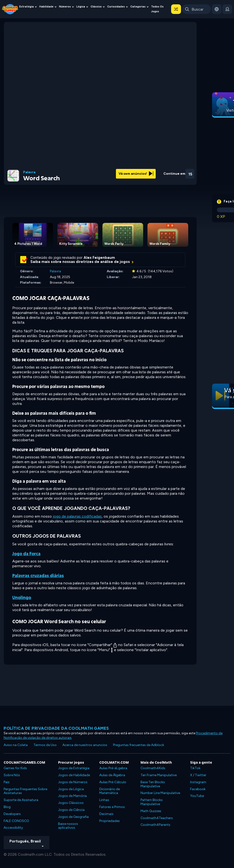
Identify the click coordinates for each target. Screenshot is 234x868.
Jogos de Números (73, 782)
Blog (7, 807)
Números (65, 7)
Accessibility (13, 828)
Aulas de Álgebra (112, 775)
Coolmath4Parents (155, 825)
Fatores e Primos (112, 807)
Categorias (138, 7)
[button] (176, 9)
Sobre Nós (12, 775)
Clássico (96, 7)
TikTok (195, 768)
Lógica (81, 7)
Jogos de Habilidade (74, 775)
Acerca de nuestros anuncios (85, 745)
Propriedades (110, 821)
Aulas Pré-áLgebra (113, 768)
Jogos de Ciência (71, 810)
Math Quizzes (151, 811)
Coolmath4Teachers (157, 818)
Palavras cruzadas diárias (38, 576)
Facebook (198, 789)
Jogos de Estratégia (74, 768)
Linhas (104, 800)
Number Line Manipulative (160, 793)
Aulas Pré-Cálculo (113, 782)
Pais (7, 782)
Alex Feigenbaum (99, 258)
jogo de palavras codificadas (77, 516)
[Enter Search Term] (196, 9)
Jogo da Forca (26, 554)
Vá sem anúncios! (136, 174)
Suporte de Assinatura (21, 800)
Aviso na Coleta (16, 745)
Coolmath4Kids (153, 768)
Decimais (106, 814)
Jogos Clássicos (71, 803)
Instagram (198, 782)
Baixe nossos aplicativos (68, 826)
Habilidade (46, 7)
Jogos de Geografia (73, 817)
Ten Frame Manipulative (159, 775)
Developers (12, 814)
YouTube (197, 796)
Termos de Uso (45, 745)
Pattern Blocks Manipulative (152, 802)
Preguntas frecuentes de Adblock (139, 745)
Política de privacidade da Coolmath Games (56, 728)
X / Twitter (198, 775)
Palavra (29, 172)
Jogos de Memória (72, 796)
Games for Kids (15, 768)
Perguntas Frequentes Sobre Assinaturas (25, 791)
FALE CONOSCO (16, 821)
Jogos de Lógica (71, 789)
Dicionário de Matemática (110, 791)
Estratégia (27, 7)
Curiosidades (116, 7)
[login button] (227, 9)
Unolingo (22, 598)
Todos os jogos (157, 9)
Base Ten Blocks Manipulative (153, 784)
